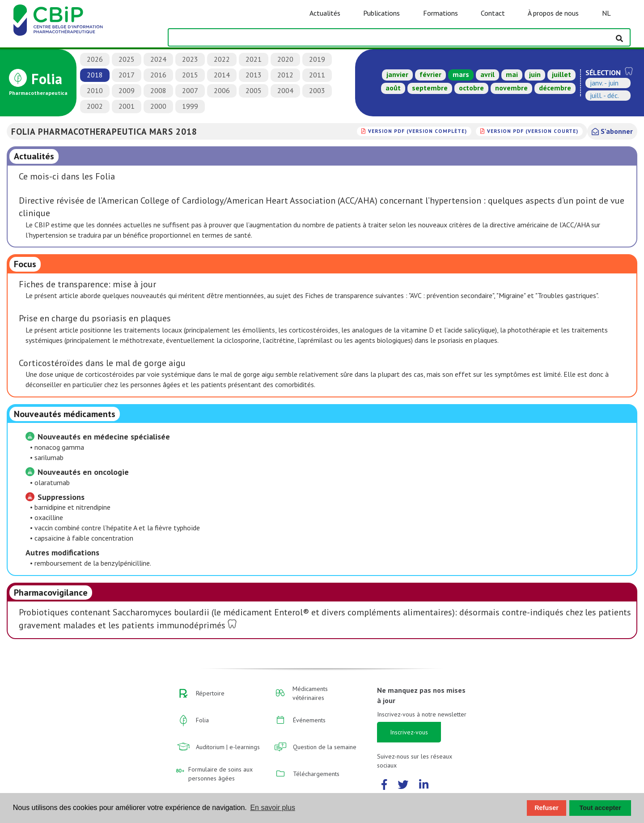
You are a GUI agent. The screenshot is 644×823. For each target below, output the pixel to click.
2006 (222, 90)
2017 (127, 75)
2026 (95, 59)
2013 (254, 75)
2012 (285, 75)
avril (487, 74)
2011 (317, 75)
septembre (430, 88)
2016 (158, 75)
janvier (397, 74)
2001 (127, 106)
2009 (127, 90)
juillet (561, 74)
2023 (190, 59)
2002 (95, 106)
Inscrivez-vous (409, 732)
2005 (254, 90)
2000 (158, 106)
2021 (254, 59)
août (393, 88)
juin (535, 74)
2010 (95, 90)
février (430, 74)
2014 (222, 75)
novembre (511, 88)
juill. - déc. (604, 95)
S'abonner (612, 131)
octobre (471, 88)
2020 (285, 59)
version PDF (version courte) (533, 131)
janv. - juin (604, 83)
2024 (158, 59)
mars (461, 74)
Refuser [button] (547, 808)
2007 (190, 90)
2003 (317, 90)
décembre (555, 88)
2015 (190, 75)
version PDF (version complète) (417, 131)
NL (606, 13)
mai (512, 74)
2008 (158, 90)
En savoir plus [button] (273, 808)
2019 (317, 59)
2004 (285, 90)
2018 (95, 75)
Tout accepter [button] (600, 808)
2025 (127, 59)
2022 (222, 59)
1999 (190, 106)
